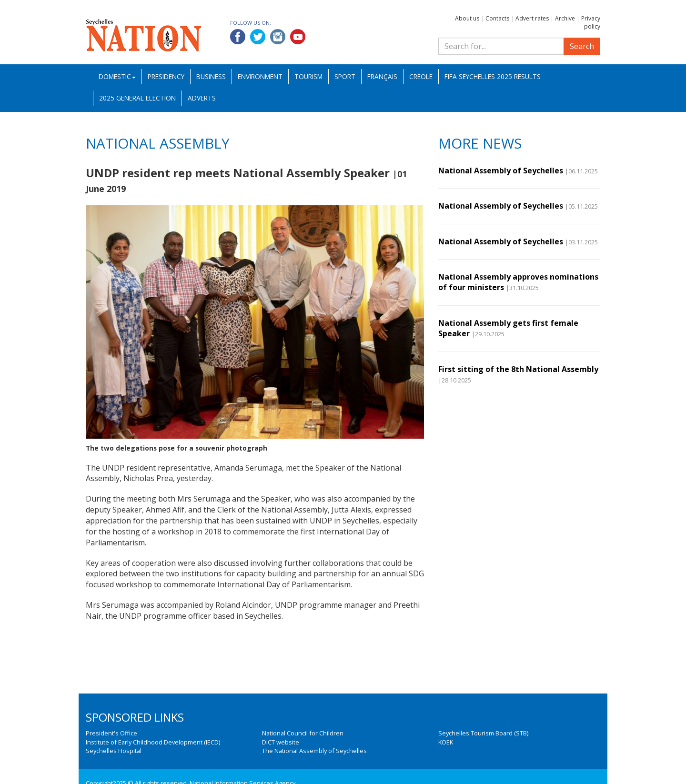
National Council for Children (303, 733)
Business (211, 76)
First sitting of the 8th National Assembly (518, 369)
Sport (345, 76)
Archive (565, 18)
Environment (260, 76)
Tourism (308, 76)
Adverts (202, 98)
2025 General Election (137, 98)
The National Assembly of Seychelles (314, 751)
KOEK (446, 742)
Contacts (497, 18)
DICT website (281, 742)
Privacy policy (591, 22)
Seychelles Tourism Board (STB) (483, 733)
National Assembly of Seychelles (501, 171)
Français (382, 76)
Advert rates (532, 18)
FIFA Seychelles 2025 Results (493, 76)
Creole (421, 76)
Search (582, 46)
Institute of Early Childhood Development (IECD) (153, 742)
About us (467, 18)
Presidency (166, 76)
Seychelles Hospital (114, 751)
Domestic (117, 76)
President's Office (111, 733)
